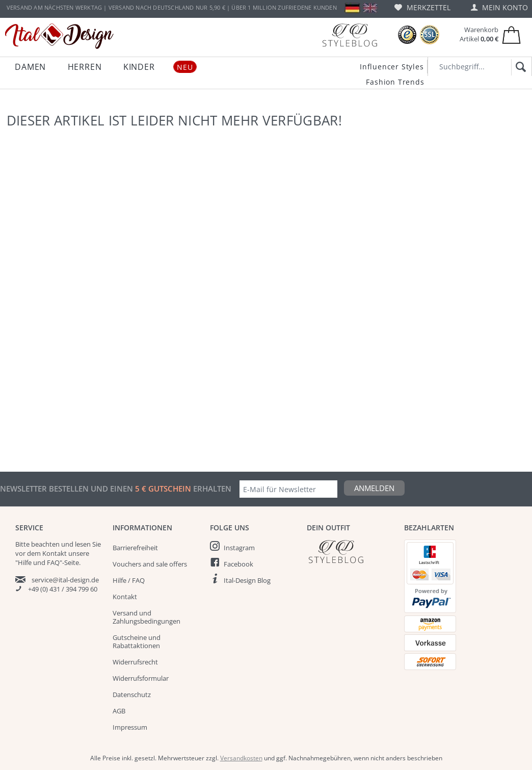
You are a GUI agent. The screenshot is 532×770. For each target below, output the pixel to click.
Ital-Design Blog (247, 580)
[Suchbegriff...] (480, 67)
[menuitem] (422, 7)
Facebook (238, 564)
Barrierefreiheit (135, 548)
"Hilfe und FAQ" (39, 562)
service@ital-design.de (65, 580)
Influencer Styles (392, 67)
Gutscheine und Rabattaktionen (137, 641)
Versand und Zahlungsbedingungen (147, 617)
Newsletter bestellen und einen (68, 489)
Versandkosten (241, 758)
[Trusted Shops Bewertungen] (407, 35)
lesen (83, 544)
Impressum (130, 727)
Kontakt (125, 597)
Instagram (239, 548)
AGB (119, 711)
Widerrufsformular (141, 678)
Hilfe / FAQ (129, 580)
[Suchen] (519, 67)
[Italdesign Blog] (350, 551)
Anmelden (374, 488)
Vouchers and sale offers (150, 564)
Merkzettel (422, 7)
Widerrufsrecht (135, 662)
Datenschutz (132, 695)
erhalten (211, 489)
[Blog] (350, 35)
